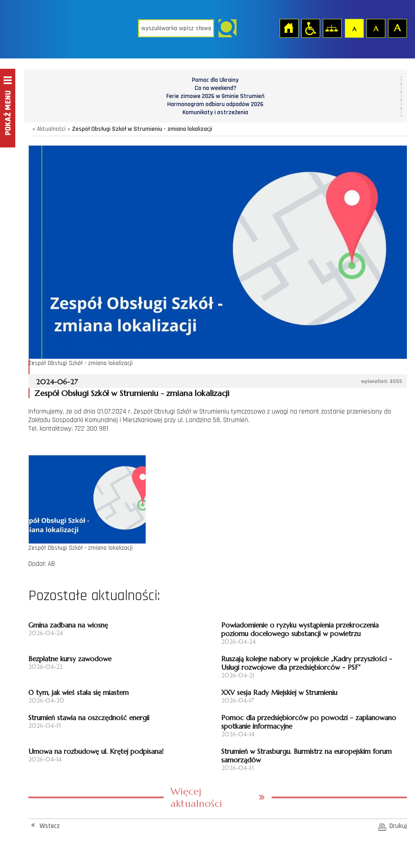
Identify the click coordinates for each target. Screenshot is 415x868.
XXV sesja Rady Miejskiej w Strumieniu (279, 692)
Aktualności (51, 129)
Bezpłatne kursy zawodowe (70, 659)
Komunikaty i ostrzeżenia (215, 112)
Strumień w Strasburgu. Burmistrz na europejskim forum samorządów (306, 756)
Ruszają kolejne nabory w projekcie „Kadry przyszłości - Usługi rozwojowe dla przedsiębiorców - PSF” (307, 663)
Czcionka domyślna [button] (354, 28)
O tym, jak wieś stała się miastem (78, 692)
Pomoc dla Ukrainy (215, 80)
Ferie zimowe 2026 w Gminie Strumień (215, 96)
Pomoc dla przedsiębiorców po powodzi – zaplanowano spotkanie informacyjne (309, 722)
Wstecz (50, 826)
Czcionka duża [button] (397, 28)
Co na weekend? (216, 88)
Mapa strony (332, 28)
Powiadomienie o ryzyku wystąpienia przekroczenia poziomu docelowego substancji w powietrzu (300, 629)
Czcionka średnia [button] (375, 28)
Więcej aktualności (196, 797)
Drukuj (398, 826)
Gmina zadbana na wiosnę (68, 625)
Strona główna (289, 28)
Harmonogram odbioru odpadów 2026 (215, 104)
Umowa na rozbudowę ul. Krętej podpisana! (96, 751)
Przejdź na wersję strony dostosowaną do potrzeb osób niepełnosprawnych (310, 28)
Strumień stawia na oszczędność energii (89, 718)
